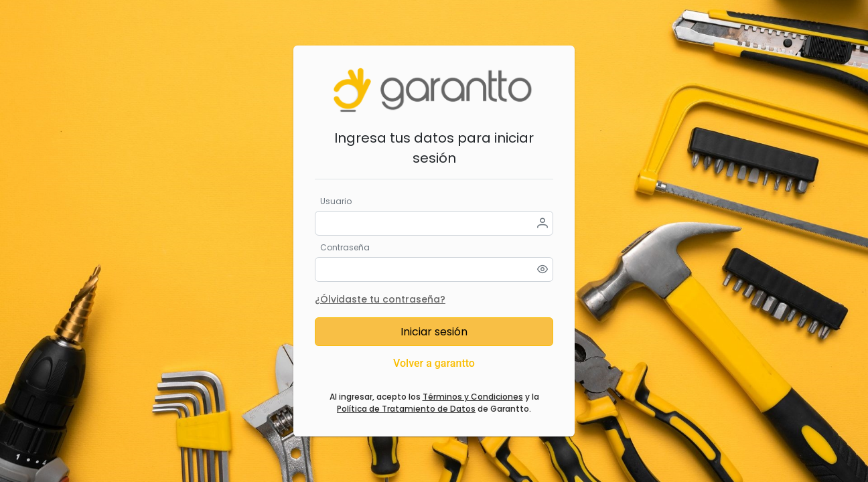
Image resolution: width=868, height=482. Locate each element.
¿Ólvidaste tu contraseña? (380, 299)
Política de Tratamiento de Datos (406, 409)
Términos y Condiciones (473, 397)
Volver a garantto (434, 363)
